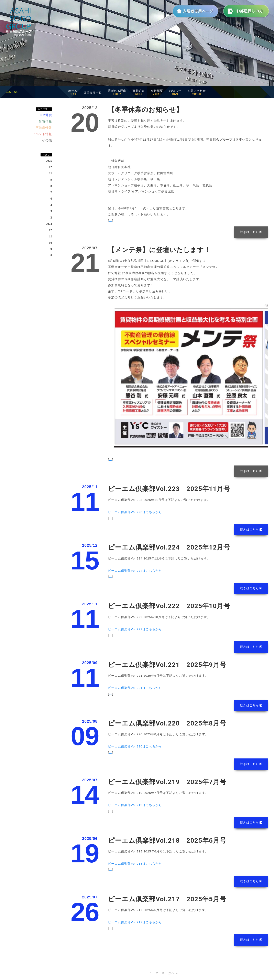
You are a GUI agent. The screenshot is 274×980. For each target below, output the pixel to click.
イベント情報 (42, 134)
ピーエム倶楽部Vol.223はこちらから (135, 513)
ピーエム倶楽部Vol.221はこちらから (135, 690)
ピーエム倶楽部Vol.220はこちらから (135, 749)
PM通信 (46, 115)
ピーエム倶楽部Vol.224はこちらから (135, 572)
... (111, 220)
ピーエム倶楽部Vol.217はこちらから (135, 926)
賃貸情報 (45, 121)
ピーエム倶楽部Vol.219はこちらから (135, 808)
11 (51, 173)
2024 (49, 224)
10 (50, 243)
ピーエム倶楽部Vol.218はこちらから (135, 867)
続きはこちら (251, 232)
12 (50, 167)
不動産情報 (44, 128)
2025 (49, 161)
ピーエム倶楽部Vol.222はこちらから (135, 631)
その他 (47, 140)
